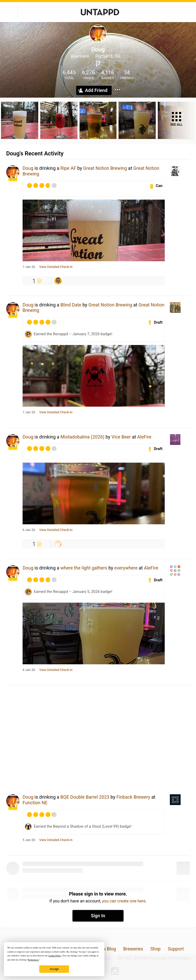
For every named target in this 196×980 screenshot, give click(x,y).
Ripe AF (68, 168)
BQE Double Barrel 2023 (85, 797)
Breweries (133, 949)
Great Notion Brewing (105, 168)
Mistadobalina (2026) (82, 437)
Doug (28, 168)
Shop (155, 949)
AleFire (144, 437)
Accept (54, 969)
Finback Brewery (133, 797)
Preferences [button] (33, 960)
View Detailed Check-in (56, 267)
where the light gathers (84, 568)
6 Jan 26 (29, 530)
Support (176, 949)
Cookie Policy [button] (55, 956)
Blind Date (71, 305)
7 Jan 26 (29, 267)
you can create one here (124, 901)
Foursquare (98, 64)
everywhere (126, 568)
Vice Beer (121, 437)
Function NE (35, 803)
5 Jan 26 (29, 840)
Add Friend (96, 90)
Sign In (98, 916)
